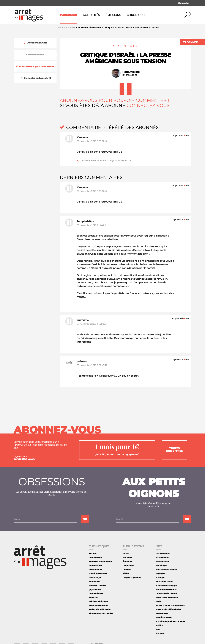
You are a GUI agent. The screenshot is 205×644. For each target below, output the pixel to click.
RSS (158, 629)
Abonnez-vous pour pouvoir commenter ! (114, 100)
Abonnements (163, 553)
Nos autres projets (165, 581)
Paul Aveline (131, 72)
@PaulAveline (130, 75)
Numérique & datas (98, 573)
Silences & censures (98, 605)
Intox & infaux (95, 565)
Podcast (160, 633)
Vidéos (126, 573)
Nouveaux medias (97, 585)
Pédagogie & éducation (100, 609)
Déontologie (95, 577)
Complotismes (96, 593)
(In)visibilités (95, 589)
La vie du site (162, 557)
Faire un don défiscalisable (169, 609)
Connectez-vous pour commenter (35, 66)
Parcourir (69, 15)
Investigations (96, 569)
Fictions (93, 553)
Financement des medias (101, 613)
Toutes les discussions (167, 593)
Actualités (91, 15)
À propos (160, 573)
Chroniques (136, 15)
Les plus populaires (132, 577)
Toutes (126, 553)
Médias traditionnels (99, 601)
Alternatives (95, 581)
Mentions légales (164, 617)
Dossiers (127, 569)
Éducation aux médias (167, 569)
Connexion (184, 3)
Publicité (93, 597)
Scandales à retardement (101, 561)
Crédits (160, 625)
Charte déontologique (167, 585)
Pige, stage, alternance (167, 597)
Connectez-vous (148, 105)
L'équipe (160, 577)
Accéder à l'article (35, 43)
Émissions (113, 15)
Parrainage (161, 565)
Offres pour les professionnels (170, 605)
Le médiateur (163, 561)
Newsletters (162, 613)
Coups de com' (96, 557)
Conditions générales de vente (171, 621)
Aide (158, 601)
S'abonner (190, 42)
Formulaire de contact (167, 589)
